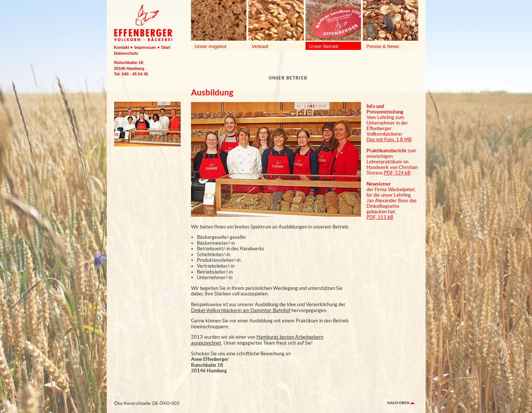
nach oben (401, 403)
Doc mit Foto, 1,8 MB (389, 140)
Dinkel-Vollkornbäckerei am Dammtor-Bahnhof (241, 310)
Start (166, 47)
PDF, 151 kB (380, 217)
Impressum (145, 47)
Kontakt (122, 47)
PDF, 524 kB (397, 173)
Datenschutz (126, 53)
